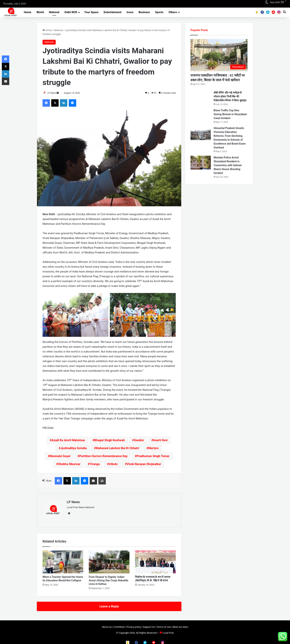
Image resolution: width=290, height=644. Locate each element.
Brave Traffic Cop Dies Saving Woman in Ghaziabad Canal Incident (230, 114)
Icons (130, 12)
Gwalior (139, 441)
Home (28, 12)
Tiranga (95, 464)
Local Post (168, 631)
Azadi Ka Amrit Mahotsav (68, 441)
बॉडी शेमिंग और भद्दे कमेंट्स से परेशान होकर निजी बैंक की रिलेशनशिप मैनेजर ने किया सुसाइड (230, 96)
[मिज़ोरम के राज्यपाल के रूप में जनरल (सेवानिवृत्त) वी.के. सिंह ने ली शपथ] (155, 560)
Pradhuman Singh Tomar (153, 456)
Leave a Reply (109, 605)
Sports (159, 12)
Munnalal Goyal (60, 456)
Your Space (91, 12)
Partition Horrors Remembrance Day (103, 456)
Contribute (119, 625)
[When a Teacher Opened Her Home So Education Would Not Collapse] (63, 560)
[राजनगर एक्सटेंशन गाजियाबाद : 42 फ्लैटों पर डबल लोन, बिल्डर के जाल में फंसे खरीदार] (219, 55)
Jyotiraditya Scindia (74, 449)
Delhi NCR (71, 12)
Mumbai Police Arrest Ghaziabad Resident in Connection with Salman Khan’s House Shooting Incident (228, 165)
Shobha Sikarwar (69, 464)
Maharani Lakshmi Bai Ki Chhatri (117, 449)
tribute (113, 464)
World (40, 12)
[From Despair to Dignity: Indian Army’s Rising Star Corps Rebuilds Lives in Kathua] (109, 560)
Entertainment (112, 12)
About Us (107, 625)
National (54, 12)
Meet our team (180, 625)
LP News (54, 93)
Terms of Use (164, 625)
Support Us (149, 625)
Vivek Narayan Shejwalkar (144, 464)
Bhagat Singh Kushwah (110, 441)
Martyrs (153, 449)
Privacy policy (134, 625)
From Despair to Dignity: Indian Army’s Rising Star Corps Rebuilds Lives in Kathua (108, 579)
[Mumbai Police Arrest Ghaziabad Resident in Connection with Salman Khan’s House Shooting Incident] (201, 163)
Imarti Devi (160, 441)
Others (173, 12)
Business (144, 12)
